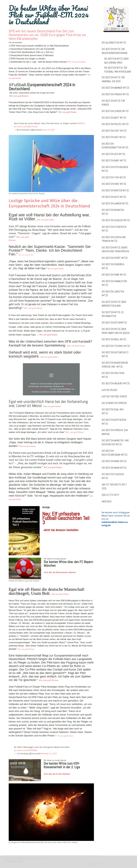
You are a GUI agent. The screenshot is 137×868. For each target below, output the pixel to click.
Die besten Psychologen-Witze (115, 169)
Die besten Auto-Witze (114, 197)
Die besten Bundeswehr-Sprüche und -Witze (115, 365)
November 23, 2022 (49, 754)
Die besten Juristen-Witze (113, 294)
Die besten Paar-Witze (114, 275)
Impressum (8, 858)
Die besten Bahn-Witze (114, 468)
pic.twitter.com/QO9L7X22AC (26, 127)
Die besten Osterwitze (114, 323)
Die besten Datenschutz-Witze (115, 354)
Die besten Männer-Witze (116, 88)
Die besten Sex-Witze (113, 154)
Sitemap (42, 858)
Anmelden (95, 864)
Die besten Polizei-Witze (115, 124)
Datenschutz (19, 858)
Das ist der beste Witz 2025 (114, 487)
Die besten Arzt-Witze (114, 118)
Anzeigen (106, 501)
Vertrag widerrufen (13, 861)
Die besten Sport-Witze (115, 258)
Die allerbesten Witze (114, 43)
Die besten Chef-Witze (114, 131)
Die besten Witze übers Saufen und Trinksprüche (115, 249)
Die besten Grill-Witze (114, 339)
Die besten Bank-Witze (114, 461)
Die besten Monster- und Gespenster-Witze (115, 442)
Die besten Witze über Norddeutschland (114, 304)
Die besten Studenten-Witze (114, 229)
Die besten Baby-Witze (114, 161)
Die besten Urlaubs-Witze (116, 383)
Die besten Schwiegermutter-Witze (115, 146)
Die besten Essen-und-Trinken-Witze (114, 239)
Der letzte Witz (110, 495)
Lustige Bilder (109, 390)
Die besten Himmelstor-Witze (115, 283)
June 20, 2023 (49, 130)
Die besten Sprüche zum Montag (115, 432)
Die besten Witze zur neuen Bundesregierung (115, 51)
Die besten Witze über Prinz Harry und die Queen (116, 331)
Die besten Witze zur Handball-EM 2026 (113, 79)
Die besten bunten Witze (115, 190)
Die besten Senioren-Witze (113, 266)
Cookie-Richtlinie (31, 858)
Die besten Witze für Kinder (113, 103)
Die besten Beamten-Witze (113, 212)
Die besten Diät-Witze (114, 137)
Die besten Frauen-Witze (115, 94)
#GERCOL (81, 123)
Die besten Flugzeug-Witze (113, 476)
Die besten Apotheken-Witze (114, 422)
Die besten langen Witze (115, 204)
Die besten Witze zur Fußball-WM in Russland (118, 70)
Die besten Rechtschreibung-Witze (115, 453)
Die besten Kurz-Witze (114, 184)
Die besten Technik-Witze (116, 346)
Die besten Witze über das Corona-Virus (116, 61)
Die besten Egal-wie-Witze (113, 411)
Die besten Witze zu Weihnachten (113, 314)
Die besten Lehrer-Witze (115, 111)
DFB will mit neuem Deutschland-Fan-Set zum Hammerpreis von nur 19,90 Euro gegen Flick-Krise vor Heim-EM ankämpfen (47, 35)
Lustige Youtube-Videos (114, 396)
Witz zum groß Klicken (77, 62)
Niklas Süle (38, 488)
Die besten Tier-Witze (114, 177)
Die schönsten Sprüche (114, 403)
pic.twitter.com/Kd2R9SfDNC (26, 750)
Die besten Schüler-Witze (116, 220)
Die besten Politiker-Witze (113, 375)
